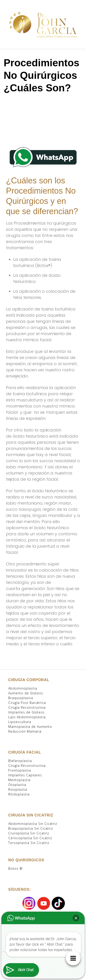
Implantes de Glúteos (26, 712)
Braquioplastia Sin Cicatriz (31, 828)
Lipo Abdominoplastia (27, 717)
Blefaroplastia (20, 761)
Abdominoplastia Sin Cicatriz (33, 824)
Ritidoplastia (19, 794)
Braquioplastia (21, 698)
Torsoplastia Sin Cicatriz (29, 843)
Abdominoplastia (23, 688)
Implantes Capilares (25, 775)
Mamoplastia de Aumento (30, 727)
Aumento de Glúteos (26, 693)
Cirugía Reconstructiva (27, 707)
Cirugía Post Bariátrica (27, 703)
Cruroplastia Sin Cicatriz (29, 833)
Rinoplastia (18, 789)
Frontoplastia (20, 770)
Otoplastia (17, 785)
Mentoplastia (19, 780)
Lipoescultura (20, 722)
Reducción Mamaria (25, 731)
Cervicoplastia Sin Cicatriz (30, 838)
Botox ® (15, 868)
